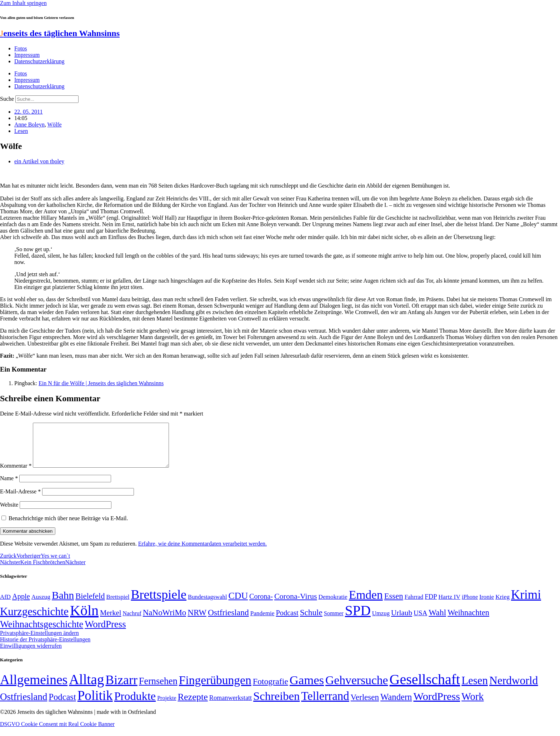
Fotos (21, 48)
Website (9, 513)
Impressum (27, 55)
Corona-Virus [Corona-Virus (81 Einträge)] (296, 605)
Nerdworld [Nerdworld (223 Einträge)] (514, 689)
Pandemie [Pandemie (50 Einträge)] (262, 622)
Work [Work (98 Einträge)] (472, 705)
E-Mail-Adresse (20, 500)
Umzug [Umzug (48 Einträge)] (381, 622)
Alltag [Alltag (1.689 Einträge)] (86, 688)
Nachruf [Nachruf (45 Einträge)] (132, 622)
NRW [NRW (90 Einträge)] (197, 621)
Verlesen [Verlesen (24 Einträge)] (365, 706)
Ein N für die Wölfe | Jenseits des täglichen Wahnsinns (101, 383)
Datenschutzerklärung (39, 61)
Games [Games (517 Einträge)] (307, 689)
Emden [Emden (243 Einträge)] (366, 603)
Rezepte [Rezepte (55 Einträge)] (193, 705)
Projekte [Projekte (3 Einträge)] (167, 707)
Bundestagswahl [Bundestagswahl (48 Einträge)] (207, 605)
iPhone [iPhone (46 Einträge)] (470, 606)
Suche (7, 99)
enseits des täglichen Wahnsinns (60, 33)
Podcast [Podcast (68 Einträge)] (287, 621)
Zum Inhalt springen (23, 3)
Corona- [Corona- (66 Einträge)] (261, 605)
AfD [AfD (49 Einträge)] (5, 605)
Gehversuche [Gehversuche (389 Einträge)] (357, 689)
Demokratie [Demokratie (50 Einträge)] (333, 605)
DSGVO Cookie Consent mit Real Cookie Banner (57, 733)
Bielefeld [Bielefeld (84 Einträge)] (90, 605)
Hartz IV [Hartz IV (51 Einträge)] (449, 605)
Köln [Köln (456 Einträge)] (84, 619)
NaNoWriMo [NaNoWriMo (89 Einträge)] (164, 621)
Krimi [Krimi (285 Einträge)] (526, 603)
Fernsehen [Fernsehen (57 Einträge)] (158, 690)
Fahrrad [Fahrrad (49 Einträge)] (414, 605)
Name (9, 487)
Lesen (21, 131)
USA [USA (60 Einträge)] (420, 621)
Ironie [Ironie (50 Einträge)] (487, 605)
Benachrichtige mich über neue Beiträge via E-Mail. (68, 527)
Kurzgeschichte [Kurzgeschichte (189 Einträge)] (34, 620)
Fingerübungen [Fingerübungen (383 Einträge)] (215, 689)
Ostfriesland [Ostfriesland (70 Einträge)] (24, 705)
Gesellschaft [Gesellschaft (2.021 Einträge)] (425, 688)
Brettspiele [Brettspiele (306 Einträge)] (159, 603)
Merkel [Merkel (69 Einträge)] (111, 621)
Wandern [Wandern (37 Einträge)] (396, 705)
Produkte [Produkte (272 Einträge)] (135, 705)
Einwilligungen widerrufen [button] (31, 654)
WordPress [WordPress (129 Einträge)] (105, 633)
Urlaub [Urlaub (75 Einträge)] (402, 621)
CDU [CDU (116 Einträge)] (238, 604)
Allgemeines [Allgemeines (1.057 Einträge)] (34, 688)
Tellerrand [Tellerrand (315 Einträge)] (325, 705)
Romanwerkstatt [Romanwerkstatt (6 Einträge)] (231, 706)
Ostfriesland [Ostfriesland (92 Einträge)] (228, 621)
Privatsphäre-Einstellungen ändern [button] (39, 641)
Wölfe (55, 125)
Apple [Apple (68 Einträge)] (21, 605)
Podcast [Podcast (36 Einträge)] (62, 705)
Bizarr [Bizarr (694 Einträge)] (121, 688)
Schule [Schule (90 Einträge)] (311, 621)
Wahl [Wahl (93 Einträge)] (437, 621)
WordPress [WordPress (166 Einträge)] (437, 705)
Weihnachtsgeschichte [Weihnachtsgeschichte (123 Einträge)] (42, 633)
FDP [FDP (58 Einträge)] (431, 605)
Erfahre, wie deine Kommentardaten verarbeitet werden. (202, 552)
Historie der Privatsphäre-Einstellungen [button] (45, 648)
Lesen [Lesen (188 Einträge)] (475, 689)
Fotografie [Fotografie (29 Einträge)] (271, 690)
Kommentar (16, 474)
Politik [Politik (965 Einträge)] (95, 704)
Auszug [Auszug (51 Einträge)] (41, 605)
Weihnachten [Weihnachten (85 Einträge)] (468, 621)
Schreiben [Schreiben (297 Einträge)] (276, 705)
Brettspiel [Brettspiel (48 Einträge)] (118, 605)
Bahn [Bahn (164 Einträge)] (63, 604)
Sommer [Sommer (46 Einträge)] (334, 622)
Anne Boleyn (29, 125)
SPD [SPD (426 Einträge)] (358, 619)
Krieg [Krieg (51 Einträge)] (502, 605)
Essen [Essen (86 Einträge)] (394, 605)
